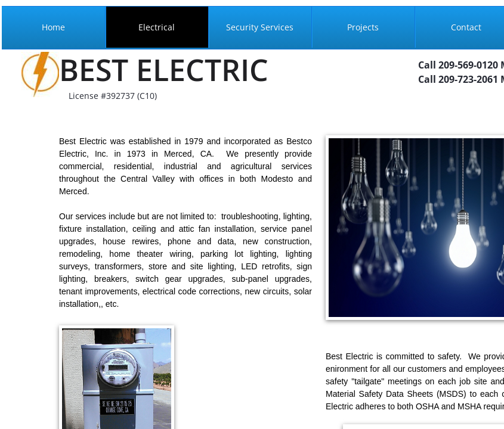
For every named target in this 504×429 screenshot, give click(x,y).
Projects (363, 27)
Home (53, 27)
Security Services (260, 27)
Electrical (157, 27)
